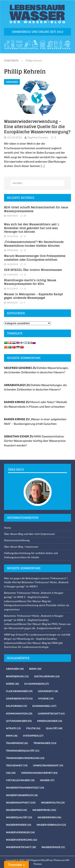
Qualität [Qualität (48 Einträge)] (54, 728)
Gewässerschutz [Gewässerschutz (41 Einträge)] (19, 699)
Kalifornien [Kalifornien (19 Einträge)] (16, 706)
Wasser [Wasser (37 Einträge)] (47, 780)
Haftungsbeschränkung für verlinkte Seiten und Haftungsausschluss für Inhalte (31, 555)
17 (25, 236)
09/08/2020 (12, 250)
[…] (43, 166)
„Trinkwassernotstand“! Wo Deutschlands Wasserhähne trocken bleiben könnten (34, 244)
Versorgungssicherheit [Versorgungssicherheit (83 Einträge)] (39, 773)
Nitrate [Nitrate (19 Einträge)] (13, 728)
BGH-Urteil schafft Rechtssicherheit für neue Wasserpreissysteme (36, 209)
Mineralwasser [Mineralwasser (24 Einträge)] (50, 721)
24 (25, 216)
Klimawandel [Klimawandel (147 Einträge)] (44, 706)
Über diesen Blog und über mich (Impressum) (29, 534)
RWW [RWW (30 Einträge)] (12, 736)
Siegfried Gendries (38, 137)
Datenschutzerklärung (17, 540)
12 (25, 250)
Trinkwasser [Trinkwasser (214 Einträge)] (45, 743)
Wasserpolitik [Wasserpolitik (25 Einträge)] (53, 803)
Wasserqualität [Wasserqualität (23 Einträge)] (19, 817)
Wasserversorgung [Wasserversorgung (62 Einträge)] (22, 840)
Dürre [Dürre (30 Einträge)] (12, 684)
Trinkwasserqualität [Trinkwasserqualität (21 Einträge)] (23, 751)
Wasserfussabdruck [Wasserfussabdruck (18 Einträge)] (22, 795)
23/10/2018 (15, 137)
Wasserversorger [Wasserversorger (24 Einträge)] (20, 832)
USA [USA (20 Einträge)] (11, 773)
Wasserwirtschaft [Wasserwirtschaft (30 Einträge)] (21, 847)
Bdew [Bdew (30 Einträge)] (35, 669)
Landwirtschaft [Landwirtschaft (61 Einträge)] (51, 714)
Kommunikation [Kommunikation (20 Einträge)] (19, 714)
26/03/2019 (12, 264)
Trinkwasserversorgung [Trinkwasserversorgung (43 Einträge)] (25, 758)
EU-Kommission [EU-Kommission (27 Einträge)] (37, 684)
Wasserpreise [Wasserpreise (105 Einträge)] (44, 810)
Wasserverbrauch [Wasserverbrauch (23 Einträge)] (51, 825)
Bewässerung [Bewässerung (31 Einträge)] (17, 676)
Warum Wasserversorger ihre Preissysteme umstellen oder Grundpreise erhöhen (35, 258)
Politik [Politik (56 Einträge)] (33, 728)
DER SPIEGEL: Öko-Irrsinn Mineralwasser (33, 270)
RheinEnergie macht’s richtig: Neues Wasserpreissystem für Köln (30, 282)
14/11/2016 (12, 236)
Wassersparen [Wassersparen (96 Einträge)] (49, 817)
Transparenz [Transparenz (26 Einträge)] (17, 743)
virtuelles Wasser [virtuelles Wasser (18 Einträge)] (20, 780)
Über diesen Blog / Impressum (21, 547)
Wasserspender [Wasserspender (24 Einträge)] (19, 825)
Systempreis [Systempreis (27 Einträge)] (33, 736)
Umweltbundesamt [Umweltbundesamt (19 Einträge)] (48, 765)
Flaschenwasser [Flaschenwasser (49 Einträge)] (19, 691)
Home (7, 528)
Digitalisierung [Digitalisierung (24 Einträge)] (47, 676)
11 (25, 264)
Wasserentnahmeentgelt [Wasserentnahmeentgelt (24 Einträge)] (25, 788)
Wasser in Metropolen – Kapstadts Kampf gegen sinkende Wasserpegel (33, 296)
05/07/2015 (12, 216)
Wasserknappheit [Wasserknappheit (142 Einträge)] (21, 803)
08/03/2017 (12, 302)
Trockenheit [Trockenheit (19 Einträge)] (17, 765)
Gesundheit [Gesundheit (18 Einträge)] (48, 691)
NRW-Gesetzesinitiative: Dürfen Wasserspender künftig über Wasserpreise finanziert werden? (35, 441)
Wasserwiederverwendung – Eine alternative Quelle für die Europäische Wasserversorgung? (37, 127)
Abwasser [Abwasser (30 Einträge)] (15, 669)
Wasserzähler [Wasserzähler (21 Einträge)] (53, 847)
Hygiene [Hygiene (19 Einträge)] (46, 699)
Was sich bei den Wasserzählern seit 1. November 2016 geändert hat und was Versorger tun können (32, 228)
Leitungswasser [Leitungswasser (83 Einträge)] (19, 721)
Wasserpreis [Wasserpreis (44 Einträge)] (16, 810)
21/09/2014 (12, 275)
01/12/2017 (12, 289)
